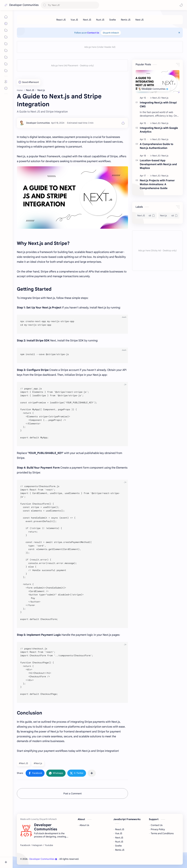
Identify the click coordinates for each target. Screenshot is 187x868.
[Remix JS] (126, 20)
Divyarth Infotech (111, 33)
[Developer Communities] (38, 123)
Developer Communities (24, 5)
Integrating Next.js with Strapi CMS (158, 104)
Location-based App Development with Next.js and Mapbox (158, 164)
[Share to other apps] (92, 773)
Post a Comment (73, 793)
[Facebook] (25, 845)
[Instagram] (37, 845)
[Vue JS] (74, 20)
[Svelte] (113, 20)
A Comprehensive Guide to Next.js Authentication (156, 146)
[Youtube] (49, 845)
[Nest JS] (139, 20)
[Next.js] (165, 98)
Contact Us (93, 33)
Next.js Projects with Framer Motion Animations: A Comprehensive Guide (157, 184)
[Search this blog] (70, 5)
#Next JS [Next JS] (23, 763)
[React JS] (61, 20)
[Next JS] (87, 20)
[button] (181, 5)
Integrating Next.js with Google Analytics (159, 130)
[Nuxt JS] (100, 20)
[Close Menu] (179, 33)
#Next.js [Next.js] (38, 763)
